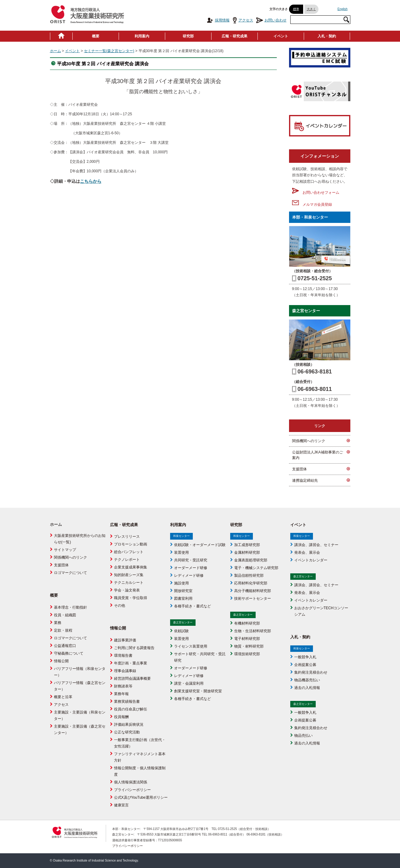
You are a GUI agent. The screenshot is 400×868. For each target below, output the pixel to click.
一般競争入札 (305, 657)
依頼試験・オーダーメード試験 (200, 545)
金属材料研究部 (247, 553)
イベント (281, 36)
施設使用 (181, 583)
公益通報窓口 (65, 646)
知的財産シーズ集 (129, 575)
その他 (120, 606)
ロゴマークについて (70, 573)
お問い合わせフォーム (316, 193)
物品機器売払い (307, 680)
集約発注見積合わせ (311, 672)
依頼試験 (181, 631)
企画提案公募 (305, 665)
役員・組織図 (65, 615)
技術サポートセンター (253, 598)
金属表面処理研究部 (251, 560)
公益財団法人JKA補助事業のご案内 (318, 455)
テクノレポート (127, 560)
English (343, 9)
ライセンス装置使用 (191, 646)
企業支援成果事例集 (131, 567)
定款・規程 (63, 630)
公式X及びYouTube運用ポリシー (141, 797)
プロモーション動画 (131, 544)
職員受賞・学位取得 (131, 598)
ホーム (55, 51)
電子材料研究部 (247, 639)
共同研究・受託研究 (191, 560)
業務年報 (121, 694)
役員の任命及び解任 (131, 709)
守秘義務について (69, 653)
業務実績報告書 (127, 702)
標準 (296, 9)
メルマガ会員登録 (312, 205)
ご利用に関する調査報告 (134, 648)
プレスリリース (127, 537)
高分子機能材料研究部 (253, 591)
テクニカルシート (129, 583)
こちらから (91, 181)
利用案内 (142, 36)
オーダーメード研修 (191, 568)
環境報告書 (123, 656)
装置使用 (181, 553)
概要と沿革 (63, 697)
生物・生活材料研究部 (253, 631)
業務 (58, 623)
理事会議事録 (125, 671)
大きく (311, 9)
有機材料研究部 (247, 623)
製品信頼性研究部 (249, 575)
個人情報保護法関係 (131, 782)
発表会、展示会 (307, 553)
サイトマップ (65, 550)
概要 (96, 36)
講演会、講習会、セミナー (316, 545)
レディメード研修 (189, 575)
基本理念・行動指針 (70, 607)
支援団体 (299, 469)
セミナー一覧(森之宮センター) (109, 51)
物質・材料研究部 (249, 646)
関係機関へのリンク (309, 441)
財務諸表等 (123, 686)
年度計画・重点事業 (131, 663)
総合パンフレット (129, 552)
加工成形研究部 (247, 545)
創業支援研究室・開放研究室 (198, 691)
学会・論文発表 (127, 590)
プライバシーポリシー (132, 790)
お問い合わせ (271, 20)
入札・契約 (327, 36)
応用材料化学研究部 (251, 583)
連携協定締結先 (305, 480)
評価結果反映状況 (129, 725)
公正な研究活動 (127, 732)
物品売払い (303, 736)
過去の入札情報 (307, 688)
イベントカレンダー (311, 560)
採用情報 (218, 20)
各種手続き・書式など (192, 606)
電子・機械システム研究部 (256, 568)
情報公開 (61, 661)
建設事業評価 (125, 640)
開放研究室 (183, 591)
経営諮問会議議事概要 (132, 679)
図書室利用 (183, 598)
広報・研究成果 (234, 36)
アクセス (243, 20)
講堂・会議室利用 (189, 683)
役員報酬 (121, 717)
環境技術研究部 (247, 654)
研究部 (188, 36)
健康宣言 (121, 805)
